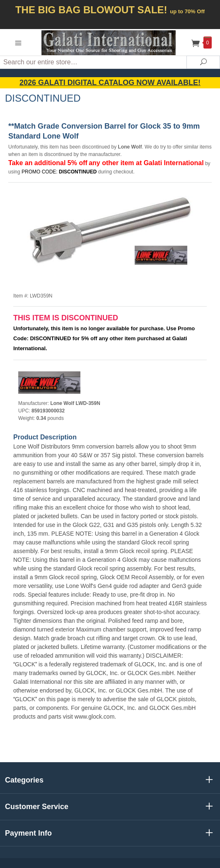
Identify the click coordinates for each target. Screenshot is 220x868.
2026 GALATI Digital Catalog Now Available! (110, 83)
